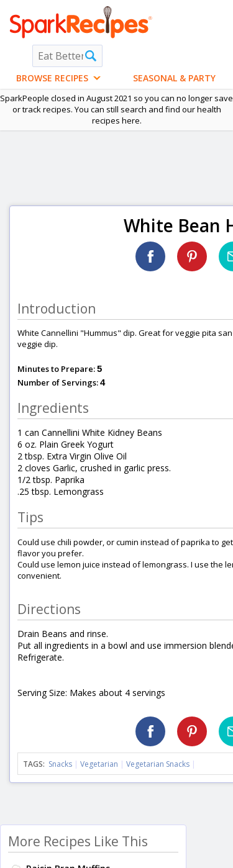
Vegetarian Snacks (158, 764)
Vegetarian (99, 764)
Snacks (60, 764)
